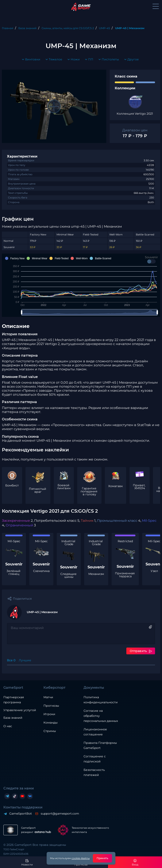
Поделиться (22, 599)
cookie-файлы (81, 858)
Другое (131, 60)
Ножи (73, 60)
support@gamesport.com (60, 814)
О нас (8, 726)
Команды (51, 723)
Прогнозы (51, 706)
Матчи (48, 697)
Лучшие (25, 660)
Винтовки (30, 60)
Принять (102, 858)
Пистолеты (108, 60)
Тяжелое (53, 60)
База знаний (13, 718)
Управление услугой (20, 710)
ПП (88, 60)
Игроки (49, 714)
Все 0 (11, 660)
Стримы (50, 731)
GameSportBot (20, 814)
